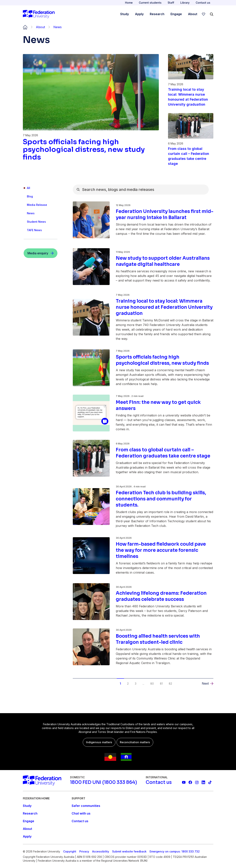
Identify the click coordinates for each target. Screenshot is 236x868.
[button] (208, 683)
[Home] (39, 14)
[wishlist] (204, 14)
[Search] (212, 14)
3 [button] (136, 684)
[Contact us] (159, 782)
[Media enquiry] (41, 253)
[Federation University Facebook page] (190, 782)
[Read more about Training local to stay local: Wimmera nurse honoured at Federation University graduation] (191, 97)
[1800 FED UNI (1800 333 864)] (104, 782)
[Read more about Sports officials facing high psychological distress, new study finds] (91, 149)
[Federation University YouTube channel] (184, 782)
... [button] (143, 684)
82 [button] (170, 684)
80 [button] (152, 684)
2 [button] (128, 684)
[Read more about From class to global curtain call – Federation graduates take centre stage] (191, 156)
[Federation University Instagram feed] (197, 782)
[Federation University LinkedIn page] (203, 782)
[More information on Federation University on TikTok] (210, 782)
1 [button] (120, 684)
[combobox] (141, 190)
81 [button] (161, 684)
